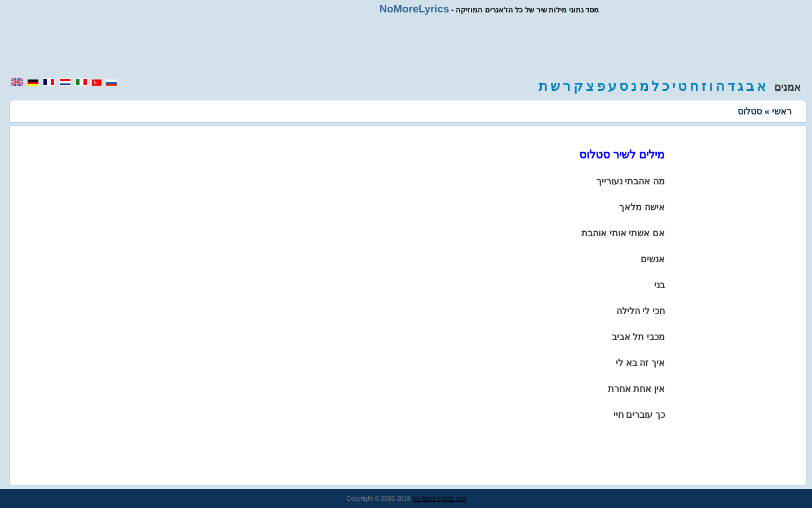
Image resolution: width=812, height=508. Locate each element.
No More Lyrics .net (439, 498)
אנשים (653, 259)
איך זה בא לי (640, 363)
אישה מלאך (642, 207)
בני (659, 285)
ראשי (782, 111)
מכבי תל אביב (638, 337)
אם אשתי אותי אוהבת (623, 233)
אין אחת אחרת (636, 389)
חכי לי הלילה (641, 311)
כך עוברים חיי (639, 415)
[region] (406, 46)
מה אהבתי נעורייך (631, 181)
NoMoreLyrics (414, 9)
